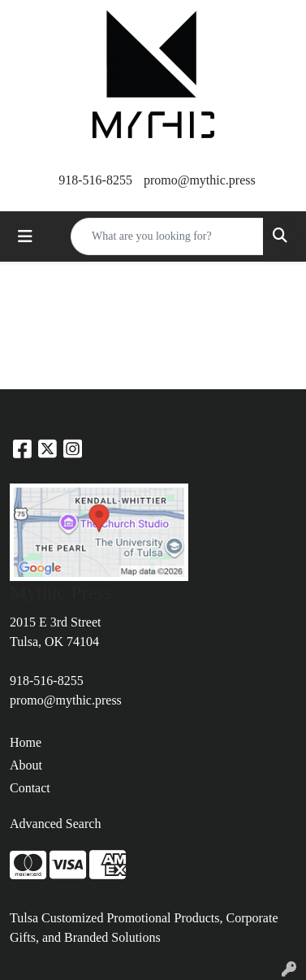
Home (26, 742)
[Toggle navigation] (25, 236)
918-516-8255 (95, 180)
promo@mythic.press (200, 180)
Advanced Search (55, 824)
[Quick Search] (167, 236)
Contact (30, 788)
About (26, 765)
